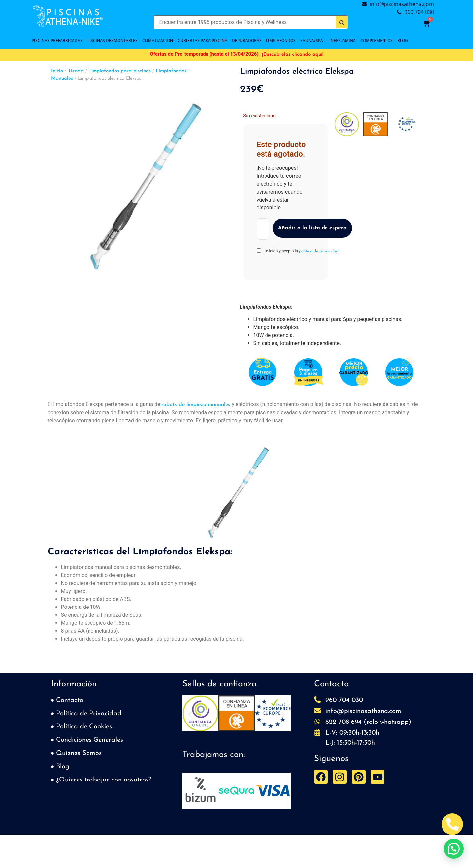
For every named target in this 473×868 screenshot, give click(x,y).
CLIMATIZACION (158, 41)
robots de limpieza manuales (196, 405)
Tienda (76, 71)
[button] (190, 715)
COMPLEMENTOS (377, 41)
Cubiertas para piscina (203, 41)
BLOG (403, 41)
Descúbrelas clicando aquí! (293, 55)
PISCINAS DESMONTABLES (112, 41)
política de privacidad (319, 251)
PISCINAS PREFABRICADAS (57, 41)
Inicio (57, 71)
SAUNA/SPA (312, 41)
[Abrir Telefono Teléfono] (452, 824)
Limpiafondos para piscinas (120, 71)
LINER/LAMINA (342, 41)
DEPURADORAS (247, 41)
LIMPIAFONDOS (281, 41)
